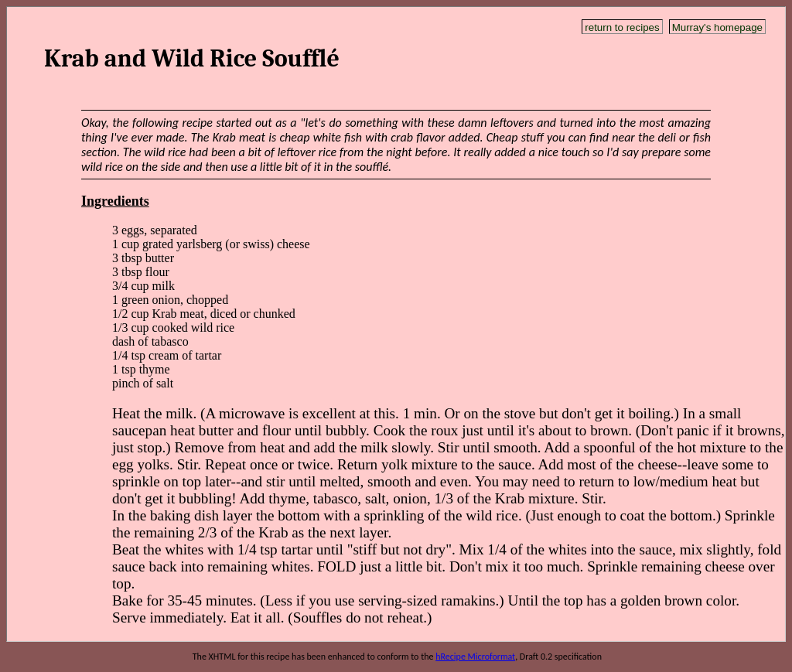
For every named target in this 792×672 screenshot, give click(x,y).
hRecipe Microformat (475, 657)
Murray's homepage (717, 27)
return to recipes (622, 27)
